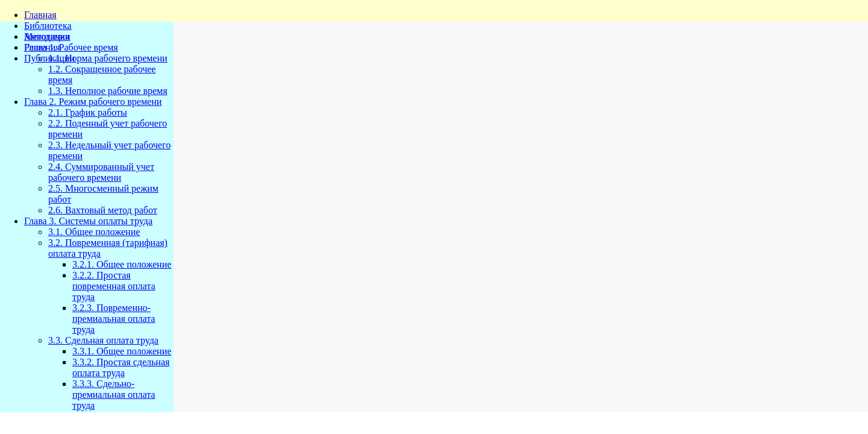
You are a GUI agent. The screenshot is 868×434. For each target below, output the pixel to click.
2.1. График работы (88, 112)
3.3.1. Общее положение (122, 351)
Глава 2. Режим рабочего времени (93, 102)
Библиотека (48, 26)
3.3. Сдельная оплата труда (103, 340)
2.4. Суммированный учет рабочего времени (101, 172)
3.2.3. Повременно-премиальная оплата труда (114, 319)
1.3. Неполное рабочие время (108, 91)
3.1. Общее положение (94, 232)
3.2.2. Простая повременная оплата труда (114, 286)
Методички (47, 36)
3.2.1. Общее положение (122, 264)
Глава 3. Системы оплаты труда (88, 221)
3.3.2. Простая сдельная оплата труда (121, 367)
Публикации (49, 58)
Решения (42, 47)
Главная (40, 15)
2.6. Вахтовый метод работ (103, 210)
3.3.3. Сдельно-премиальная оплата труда (114, 395)
